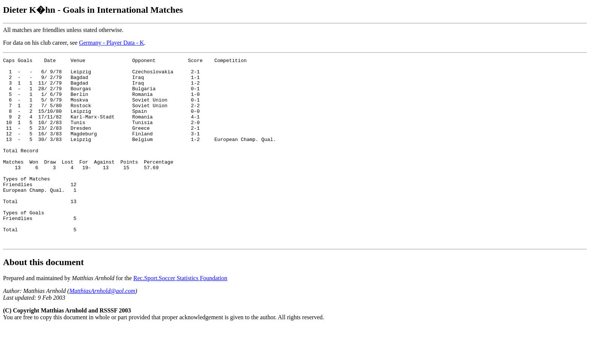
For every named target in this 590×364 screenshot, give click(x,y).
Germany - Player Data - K (112, 43)
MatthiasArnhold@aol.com (102, 328)
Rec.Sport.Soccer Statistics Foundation (180, 315)
